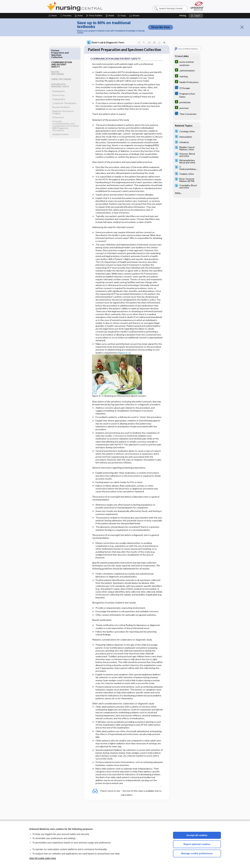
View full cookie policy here (43, 858)
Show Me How (160, 27)
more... (178, 193)
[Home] (53, 16)
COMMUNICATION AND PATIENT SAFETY (62, 53)
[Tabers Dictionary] (187, 63)
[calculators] (187, 88)
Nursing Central (87, 6)
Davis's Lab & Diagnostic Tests (106, 42)
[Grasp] (122, 16)
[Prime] (94, 16)
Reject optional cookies (197, 844)
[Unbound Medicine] (197, 6)
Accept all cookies (197, 835)
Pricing (183, 16)
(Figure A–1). (125, 358)
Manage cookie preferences (197, 853)
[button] (135, 16)
